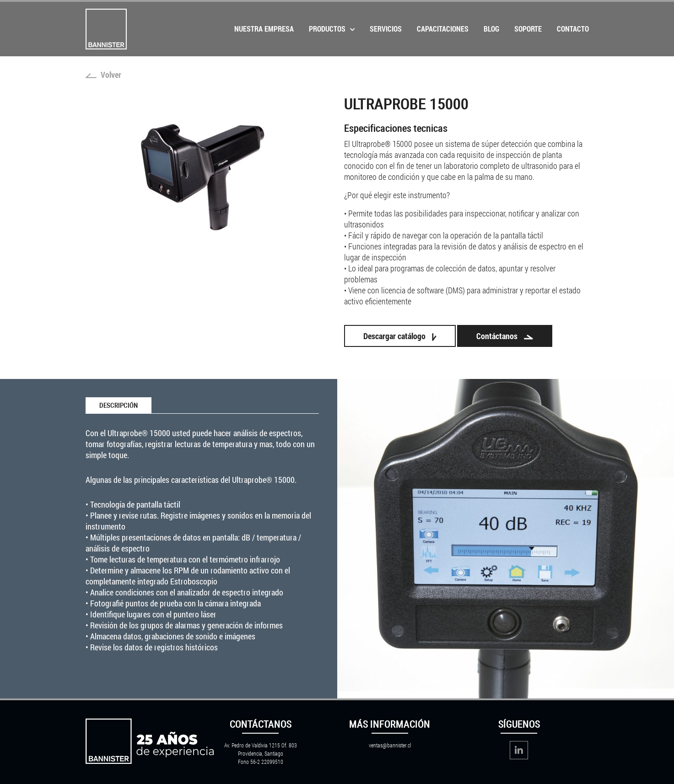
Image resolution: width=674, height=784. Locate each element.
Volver (103, 75)
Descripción (119, 406)
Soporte (528, 29)
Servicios (386, 29)
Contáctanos (505, 336)
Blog (491, 29)
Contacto (573, 29)
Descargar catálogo (400, 336)
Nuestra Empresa (264, 29)
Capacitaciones (443, 29)
